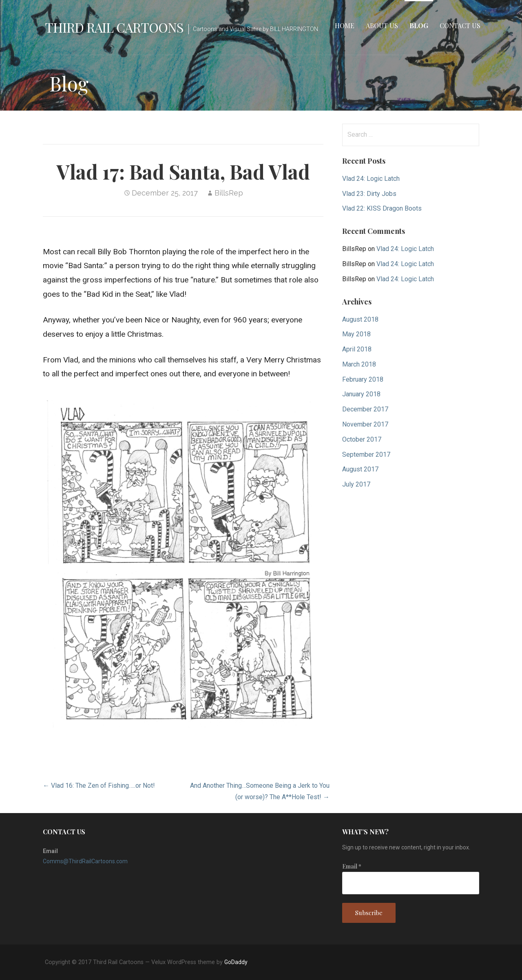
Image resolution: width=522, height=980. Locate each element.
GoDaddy (236, 962)
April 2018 (357, 349)
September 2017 (366, 454)
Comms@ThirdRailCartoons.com (85, 861)
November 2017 (365, 424)
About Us (382, 26)
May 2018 (356, 334)
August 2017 (360, 469)
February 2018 (363, 379)
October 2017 (362, 439)
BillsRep (229, 193)
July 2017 (356, 484)
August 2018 (360, 319)
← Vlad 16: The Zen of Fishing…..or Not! (99, 786)
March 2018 (359, 364)
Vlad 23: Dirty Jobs (369, 194)
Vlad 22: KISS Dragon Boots (382, 208)
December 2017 (365, 409)
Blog (419, 26)
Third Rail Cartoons (114, 27)
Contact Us (460, 26)
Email (352, 866)
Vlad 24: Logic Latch (371, 179)
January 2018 (361, 394)
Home (345, 26)
